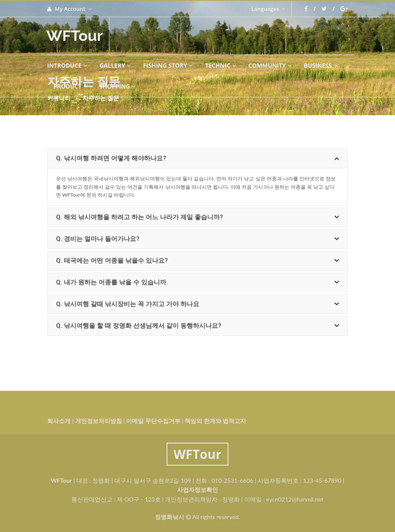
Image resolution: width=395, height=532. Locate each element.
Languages (268, 9)
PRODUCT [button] (70, 86)
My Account (69, 9)
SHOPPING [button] (117, 86)
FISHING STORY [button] (168, 65)
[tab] (197, 158)
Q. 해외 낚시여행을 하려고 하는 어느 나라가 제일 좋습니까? (197, 217)
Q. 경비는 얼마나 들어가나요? (197, 239)
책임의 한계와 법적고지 (215, 421)
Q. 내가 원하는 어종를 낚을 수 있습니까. (197, 282)
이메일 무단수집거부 (153, 421)
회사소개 (59, 421)
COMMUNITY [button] (270, 65)
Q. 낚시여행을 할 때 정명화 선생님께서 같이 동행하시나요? (197, 326)
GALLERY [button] (115, 65)
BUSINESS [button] (321, 65)
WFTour (75, 35)
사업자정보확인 (197, 490)
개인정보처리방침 (99, 421)
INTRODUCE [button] (67, 65)
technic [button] (220, 65)
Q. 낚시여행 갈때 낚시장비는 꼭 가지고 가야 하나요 (197, 304)
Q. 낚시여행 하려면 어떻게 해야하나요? (197, 158)
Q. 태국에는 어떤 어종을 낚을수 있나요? (197, 261)
